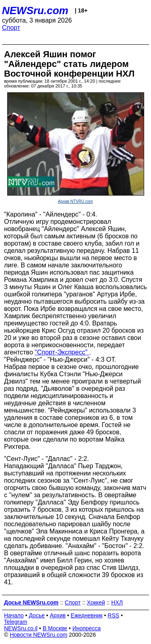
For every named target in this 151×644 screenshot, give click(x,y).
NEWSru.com (35, 10)
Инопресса (87, 628)
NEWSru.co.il (21, 628)
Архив (58, 615)
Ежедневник (87, 615)
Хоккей (96, 602)
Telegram (16, 622)
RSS (113, 615)
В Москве (55, 628)
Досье (37, 615)
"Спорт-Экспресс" (62, 352)
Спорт (11, 28)
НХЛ (117, 602)
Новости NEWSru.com (38, 635)
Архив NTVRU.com (75, 201)
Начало (14, 615)
